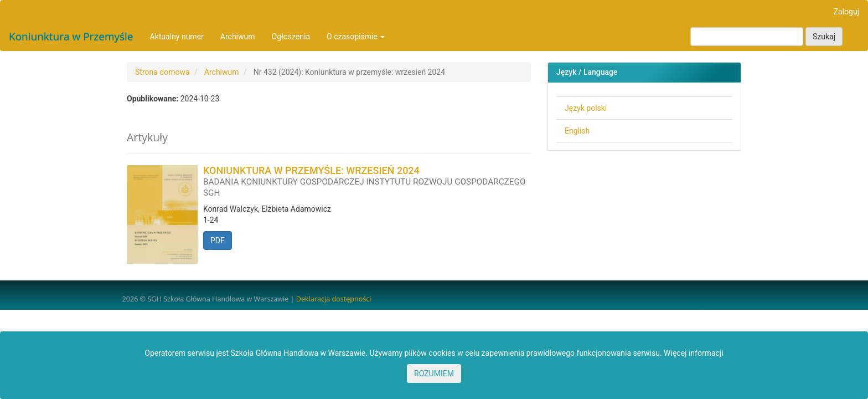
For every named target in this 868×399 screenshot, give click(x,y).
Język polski (586, 108)
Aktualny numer (177, 37)
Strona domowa (162, 72)
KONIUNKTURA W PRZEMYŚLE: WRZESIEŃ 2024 (367, 181)
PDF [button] (218, 241)
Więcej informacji (694, 353)
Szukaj (824, 37)
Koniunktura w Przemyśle (71, 37)
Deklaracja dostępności (334, 299)
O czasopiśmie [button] (356, 37)
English (577, 131)
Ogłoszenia (291, 37)
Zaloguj (846, 12)
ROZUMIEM (434, 374)
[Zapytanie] (747, 37)
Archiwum (238, 37)
